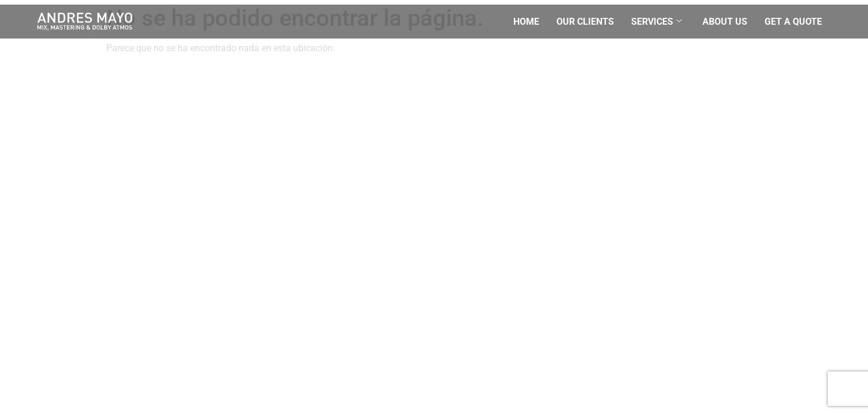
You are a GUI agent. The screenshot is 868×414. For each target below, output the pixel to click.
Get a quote (793, 22)
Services (656, 22)
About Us (725, 22)
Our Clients (585, 22)
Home (526, 22)
